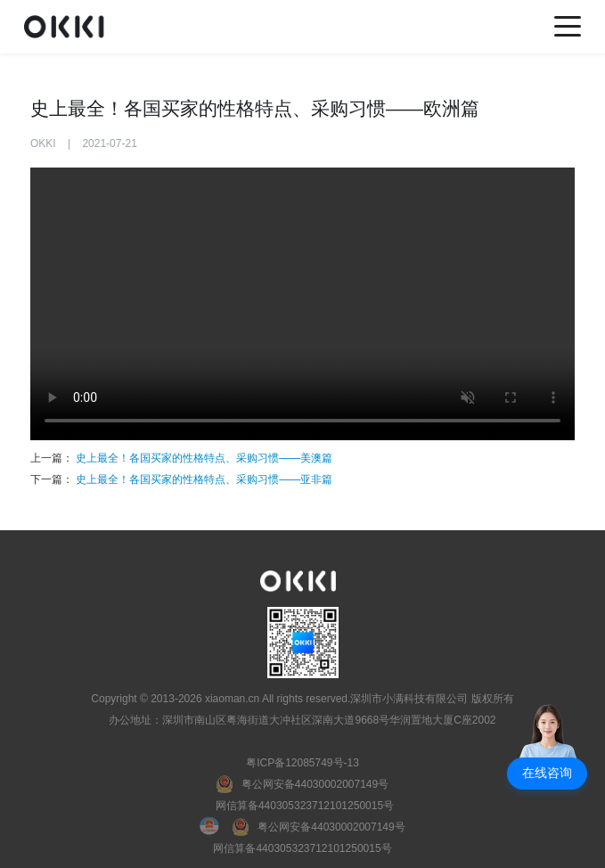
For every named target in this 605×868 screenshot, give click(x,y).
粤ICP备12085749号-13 (302, 763)
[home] (69, 26)
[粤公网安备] (302, 784)
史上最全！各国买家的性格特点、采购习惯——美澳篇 (204, 458)
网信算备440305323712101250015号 (305, 806)
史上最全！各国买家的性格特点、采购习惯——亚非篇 (203, 479)
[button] (547, 774)
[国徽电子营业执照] (216, 827)
